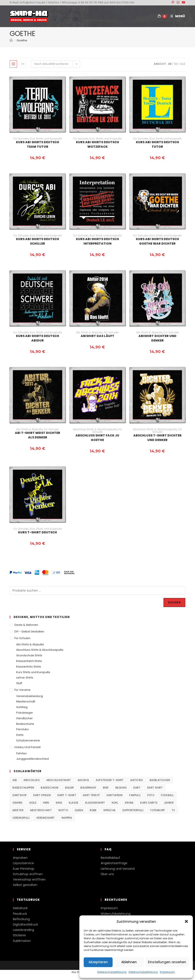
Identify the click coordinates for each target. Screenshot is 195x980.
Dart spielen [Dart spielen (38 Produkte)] (42, 795)
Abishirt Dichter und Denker (157, 338)
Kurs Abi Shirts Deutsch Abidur (38, 338)
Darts (20, 735)
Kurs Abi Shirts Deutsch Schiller (38, 241)
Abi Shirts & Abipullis (89, 332)
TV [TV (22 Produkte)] (173, 810)
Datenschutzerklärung (112, 972)
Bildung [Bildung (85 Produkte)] (121, 788)
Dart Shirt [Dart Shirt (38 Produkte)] (155, 788)
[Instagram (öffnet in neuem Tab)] (178, 3)
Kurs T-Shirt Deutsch (38, 532)
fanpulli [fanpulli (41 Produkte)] (135, 795)
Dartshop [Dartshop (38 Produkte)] (20, 795)
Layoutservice (23, 863)
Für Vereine (22, 690)
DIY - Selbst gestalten (29, 631)
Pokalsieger (25, 713)
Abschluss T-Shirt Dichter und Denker (157, 438)
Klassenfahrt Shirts (29, 661)
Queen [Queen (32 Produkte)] (79, 810)
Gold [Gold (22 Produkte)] (33, 803)
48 (170, 64)
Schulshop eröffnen (28, 874)
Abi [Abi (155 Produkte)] (15, 780)
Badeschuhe (25, 724)
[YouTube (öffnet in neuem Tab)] (183, 3)
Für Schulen (21, 139)
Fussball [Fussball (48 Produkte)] (167, 795)
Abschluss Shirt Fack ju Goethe (97, 438)
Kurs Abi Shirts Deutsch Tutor (157, 144)
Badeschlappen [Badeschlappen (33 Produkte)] (23, 788)
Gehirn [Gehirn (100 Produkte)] (17, 803)
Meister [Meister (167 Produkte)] (18, 810)
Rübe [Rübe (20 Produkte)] (93, 810)
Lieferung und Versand (118, 869)
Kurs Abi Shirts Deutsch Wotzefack (97, 144)
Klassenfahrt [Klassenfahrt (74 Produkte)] (95, 803)
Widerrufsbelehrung (116, 914)
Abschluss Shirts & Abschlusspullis (95, 429)
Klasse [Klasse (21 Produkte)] (74, 803)
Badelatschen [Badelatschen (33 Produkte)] (160, 780)
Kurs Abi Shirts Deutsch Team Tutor (38, 144)
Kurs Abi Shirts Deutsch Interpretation (97, 241)
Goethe (22, 40)
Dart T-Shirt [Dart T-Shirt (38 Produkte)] (67, 795)
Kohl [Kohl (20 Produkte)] (115, 803)
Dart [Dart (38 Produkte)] (137, 788)
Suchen (174, 602)
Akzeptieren (98, 962)
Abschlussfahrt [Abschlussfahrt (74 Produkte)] (59, 780)
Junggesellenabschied (32, 759)
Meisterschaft (26, 701)
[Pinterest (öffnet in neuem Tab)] (173, 3)
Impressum (167, 972)
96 (176, 64)
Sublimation (22, 941)
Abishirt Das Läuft (97, 336)
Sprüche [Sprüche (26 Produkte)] (109, 810)
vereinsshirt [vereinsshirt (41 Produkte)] (46, 818)
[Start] (11, 40)
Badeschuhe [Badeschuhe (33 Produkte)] (50, 788)
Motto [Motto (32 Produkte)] (63, 810)
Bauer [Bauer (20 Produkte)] (69, 788)
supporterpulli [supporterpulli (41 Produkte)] (133, 810)
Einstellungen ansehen (167, 962)
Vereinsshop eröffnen (29, 879)
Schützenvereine (28, 740)
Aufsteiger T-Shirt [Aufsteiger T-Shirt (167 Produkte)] (110, 780)
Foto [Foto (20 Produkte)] (151, 795)
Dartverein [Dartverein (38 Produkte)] (115, 795)
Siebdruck (20, 908)
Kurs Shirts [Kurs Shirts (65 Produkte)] (149, 803)
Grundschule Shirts (29, 655)
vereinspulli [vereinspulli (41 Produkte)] (21, 818)
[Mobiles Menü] (176, 16)
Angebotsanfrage (114, 863)
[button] (186, 921)
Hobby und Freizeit (28, 747)
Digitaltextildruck (25, 924)
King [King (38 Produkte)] (59, 803)
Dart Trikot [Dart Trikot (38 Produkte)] (91, 795)
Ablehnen (129, 962)
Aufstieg (22, 707)
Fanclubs (22, 729)
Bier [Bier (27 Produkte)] (106, 788)
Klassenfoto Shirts (29, 667)
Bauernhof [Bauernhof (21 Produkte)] (88, 788)
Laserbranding (24, 930)
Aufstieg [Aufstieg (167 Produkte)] (137, 780)
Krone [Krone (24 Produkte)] (129, 803)
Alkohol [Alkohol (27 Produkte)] (83, 780)
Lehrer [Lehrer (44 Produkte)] (169, 803)
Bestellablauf (110, 858)
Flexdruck (20, 914)
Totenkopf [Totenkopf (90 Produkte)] (158, 810)
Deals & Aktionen (26, 625)
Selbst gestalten (25, 885)
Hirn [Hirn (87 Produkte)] (46, 803)
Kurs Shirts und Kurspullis (46, 139)
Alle (183, 64)
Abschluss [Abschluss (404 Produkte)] (32, 780)
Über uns (107, 874)
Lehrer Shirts (25, 678)
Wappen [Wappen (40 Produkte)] (67, 818)
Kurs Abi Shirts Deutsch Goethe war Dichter (157, 241)
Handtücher (24, 718)
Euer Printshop (24, 869)
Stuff (19, 683)
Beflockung (21, 919)
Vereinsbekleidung (30, 696)
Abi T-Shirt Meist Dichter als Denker (38, 435)
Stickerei (19, 935)
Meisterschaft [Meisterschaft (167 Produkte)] (41, 810)
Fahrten (21, 753)
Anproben (20, 858)
